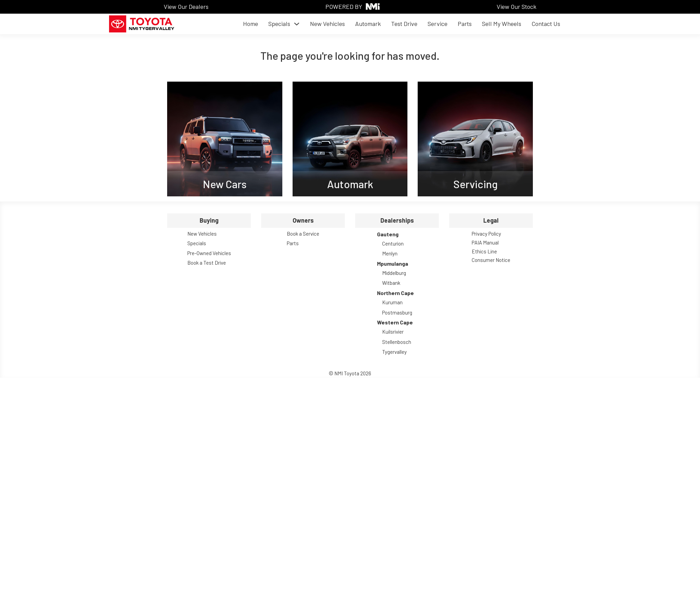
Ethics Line (484, 251)
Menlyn (390, 253)
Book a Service (303, 234)
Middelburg (394, 273)
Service (437, 24)
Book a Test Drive (207, 263)
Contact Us (546, 24)
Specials (279, 24)
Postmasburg (397, 312)
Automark (368, 24)
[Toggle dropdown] (297, 24)
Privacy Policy (486, 234)
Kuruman (392, 302)
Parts (465, 24)
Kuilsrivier (393, 332)
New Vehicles (327, 24)
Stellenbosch (397, 342)
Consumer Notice (491, 260)
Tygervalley (394, 352)
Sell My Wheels (502, 24)
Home (251, 24)
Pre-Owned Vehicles (209, 253)
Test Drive (404, 24)
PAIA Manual (485, 242)
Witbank (391, 283)
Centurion (393, 243)
